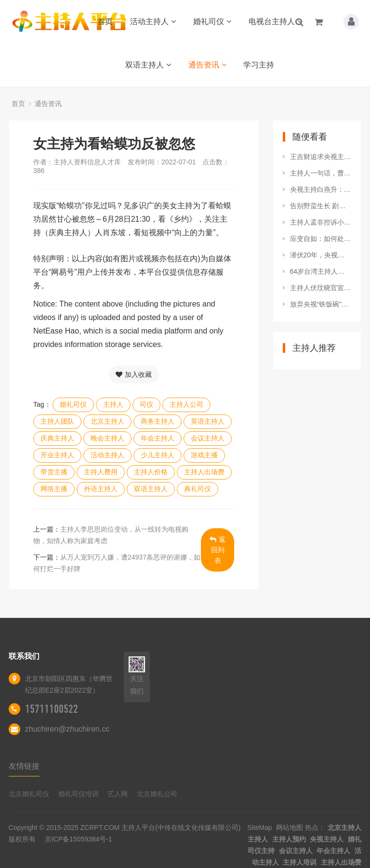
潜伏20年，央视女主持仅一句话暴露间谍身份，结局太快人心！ (321, 255)
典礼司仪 (198, 489)
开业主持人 (57, 455)
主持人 (113, 404)
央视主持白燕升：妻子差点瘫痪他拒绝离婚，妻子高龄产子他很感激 (321, 189)
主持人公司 (186, 404)
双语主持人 (148, 65)
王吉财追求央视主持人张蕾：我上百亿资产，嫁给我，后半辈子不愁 (321, 157)
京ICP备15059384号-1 (79, 839)
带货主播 (54, 472)
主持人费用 (101, 472)
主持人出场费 (204, 472)
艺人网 (118, 794)
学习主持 (259, 65)
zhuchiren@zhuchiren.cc (67, 729)
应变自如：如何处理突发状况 (321, 239)
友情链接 (24, 766)
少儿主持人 (158, 455)
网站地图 (290, 828)
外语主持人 (101, 489)
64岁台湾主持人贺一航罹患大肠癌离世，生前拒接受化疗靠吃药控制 (321, 271)
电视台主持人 (275, 21)
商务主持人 (158, 421)
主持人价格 (151, 472)
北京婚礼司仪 (29, 794)
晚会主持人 (107, 438)
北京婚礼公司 (157, 794)
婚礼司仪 (212, 21)
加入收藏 (134, 374)
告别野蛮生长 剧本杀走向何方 (321, 206)
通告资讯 (207, 65)
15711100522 (52, 709)
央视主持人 (327, 839)
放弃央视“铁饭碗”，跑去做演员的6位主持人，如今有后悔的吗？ (321, 304)
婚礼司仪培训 (79, 794)
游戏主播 (204, 455)
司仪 (146, 404)
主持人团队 (57, 421)
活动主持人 (153, 21)
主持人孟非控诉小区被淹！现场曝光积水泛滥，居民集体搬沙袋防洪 (321, 222)
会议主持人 (208, 438)
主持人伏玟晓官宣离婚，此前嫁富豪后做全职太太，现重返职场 (321, 288)
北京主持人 (107, 421)
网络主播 (54, 489)
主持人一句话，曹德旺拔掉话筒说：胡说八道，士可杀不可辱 (321, 173)
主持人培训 (300, 862)
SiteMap (259, 828)
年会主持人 (158, 438)
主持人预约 (289, 839)
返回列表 (218, 550)
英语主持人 (208, 421)
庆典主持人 (57, 438)
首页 (105, 21)
